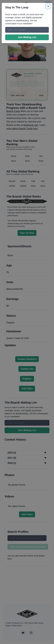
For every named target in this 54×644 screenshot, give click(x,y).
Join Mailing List (27, 37)
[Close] (48, 6)
